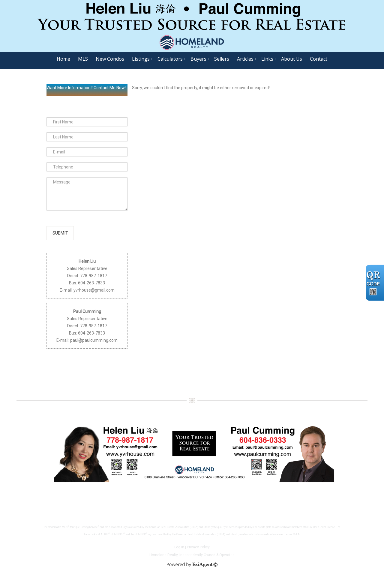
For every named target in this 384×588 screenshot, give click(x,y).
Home (63, 59)
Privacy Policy (198, 554)
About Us (292, 59)
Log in (179, 554)
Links (267, 59)
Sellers (222, 59)
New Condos (110, 59)
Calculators (170, 59)
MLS (83, 59)
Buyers (198, 59)
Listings (141, 59)
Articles (245, 59)
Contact (319, 59)
